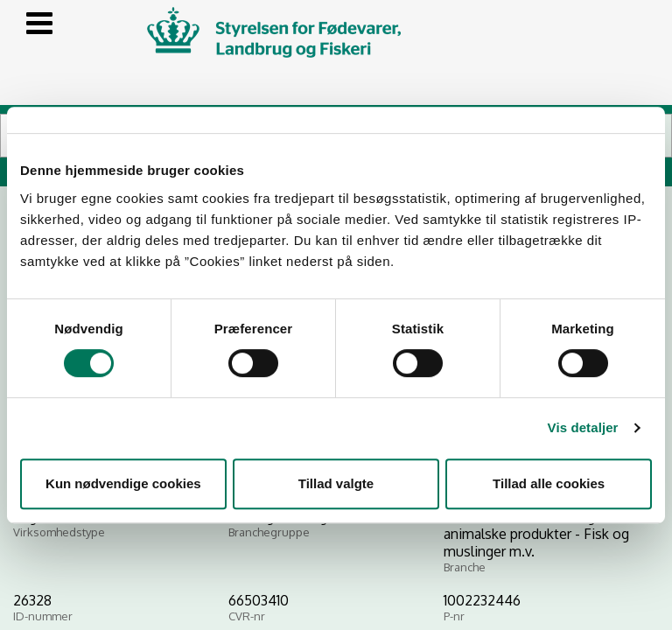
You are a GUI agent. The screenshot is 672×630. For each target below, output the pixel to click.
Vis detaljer (583, 427)
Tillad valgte (336, 483)
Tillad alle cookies (549, 483)
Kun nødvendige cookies (123, 483)
